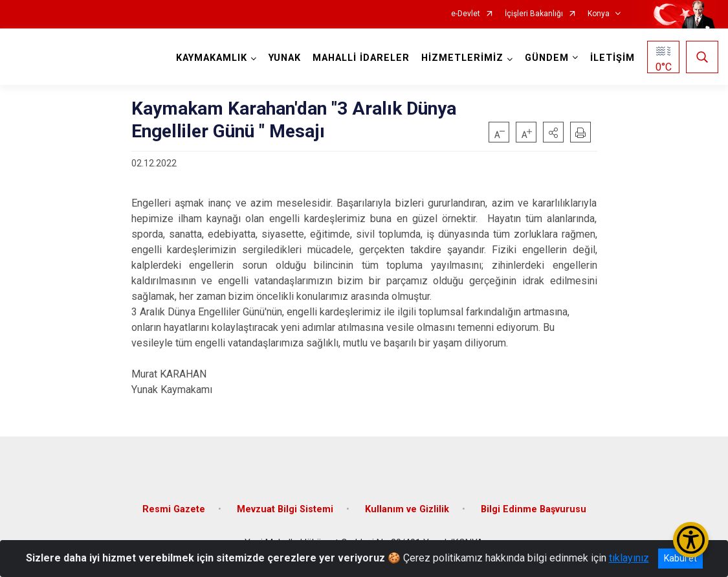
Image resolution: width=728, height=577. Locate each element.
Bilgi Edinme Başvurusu (534, 509)
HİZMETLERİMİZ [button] (462, 58)
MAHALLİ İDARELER (361, 58)
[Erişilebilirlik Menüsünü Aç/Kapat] (691, 540)
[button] (553, 132)
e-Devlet (466, 14)
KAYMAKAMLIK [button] (212, 58)
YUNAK (285, 58)
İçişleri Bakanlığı (534, 14)
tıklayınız (629, 558)
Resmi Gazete (174, 509)
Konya (599, 14)
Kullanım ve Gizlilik (407, 509)
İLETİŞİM (612, 58)
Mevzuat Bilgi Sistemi (285, 509)
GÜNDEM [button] (547, 58)
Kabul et (680, 558)
